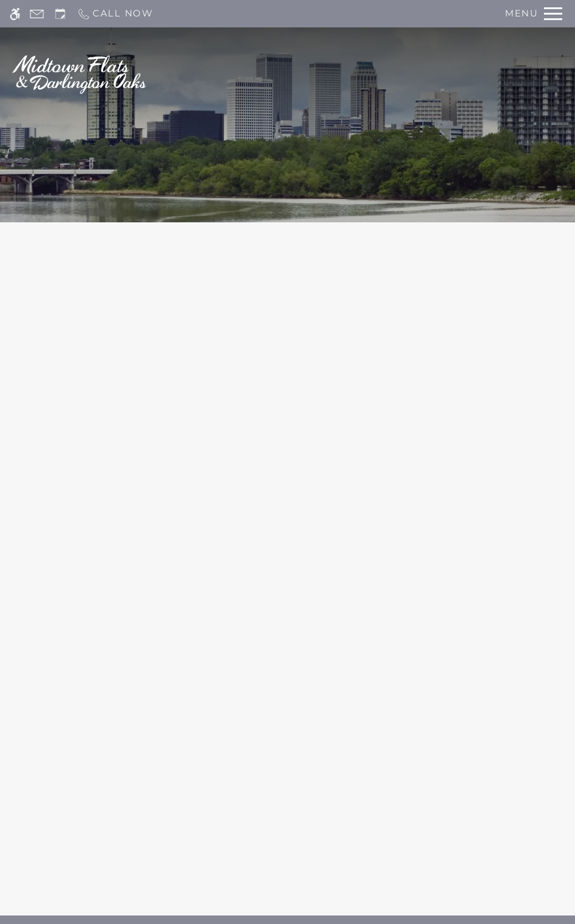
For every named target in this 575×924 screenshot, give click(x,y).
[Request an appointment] (60, 14)
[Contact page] (37, 14)
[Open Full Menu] (534, 14)
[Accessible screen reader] (15, 14)
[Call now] (115, 14)
